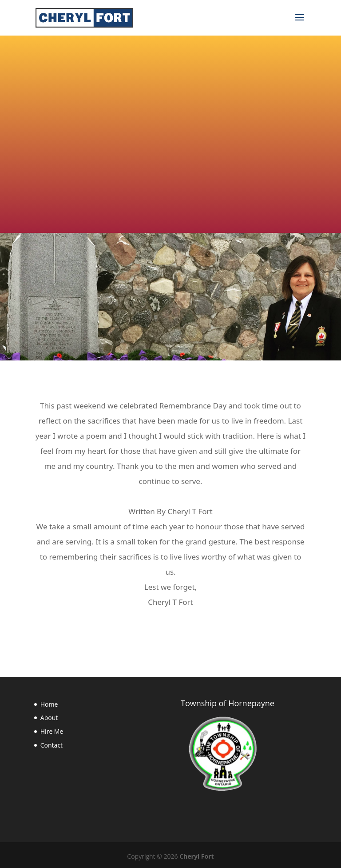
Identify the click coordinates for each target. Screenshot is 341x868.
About (49, 718)
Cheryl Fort (196, 856)
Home (49, 704)
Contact (52, 745)
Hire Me (52, 731)
